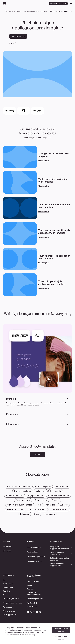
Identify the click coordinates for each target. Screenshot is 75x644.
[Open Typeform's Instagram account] (34, 612)
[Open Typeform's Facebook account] (28, 612)
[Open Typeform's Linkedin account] (40, 612)
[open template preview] (37, 74)
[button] (8, 551)
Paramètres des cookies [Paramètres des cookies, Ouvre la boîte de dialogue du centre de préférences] (61, 638)
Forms (18, 11)
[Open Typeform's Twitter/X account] (31, 612)
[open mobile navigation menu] (71, 4)
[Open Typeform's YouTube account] (37, 612)
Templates (9, 11)
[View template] (37, 157)
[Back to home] (5, 4)
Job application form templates (35, 11)
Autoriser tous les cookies (61, 630)
